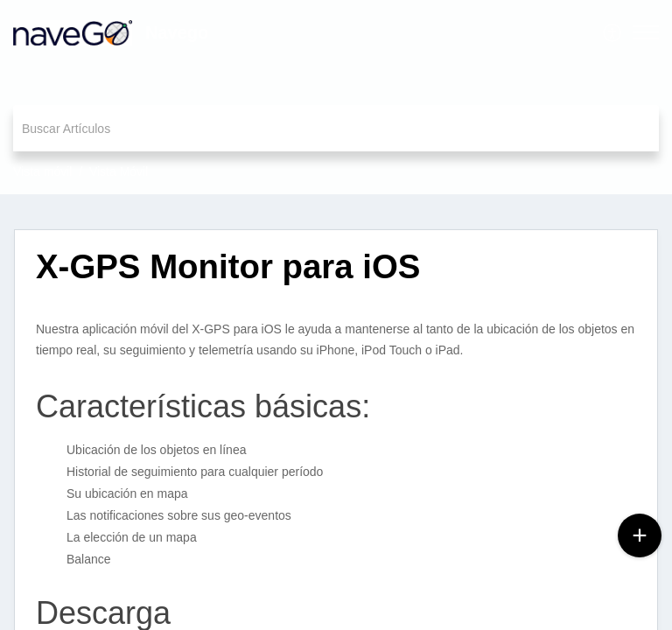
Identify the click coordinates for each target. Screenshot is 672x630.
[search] (336, 128)
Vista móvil (42, 171)
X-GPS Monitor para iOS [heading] (228, 266)
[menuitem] (613, 32)
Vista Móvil (119, 171)
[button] (613, 32)
